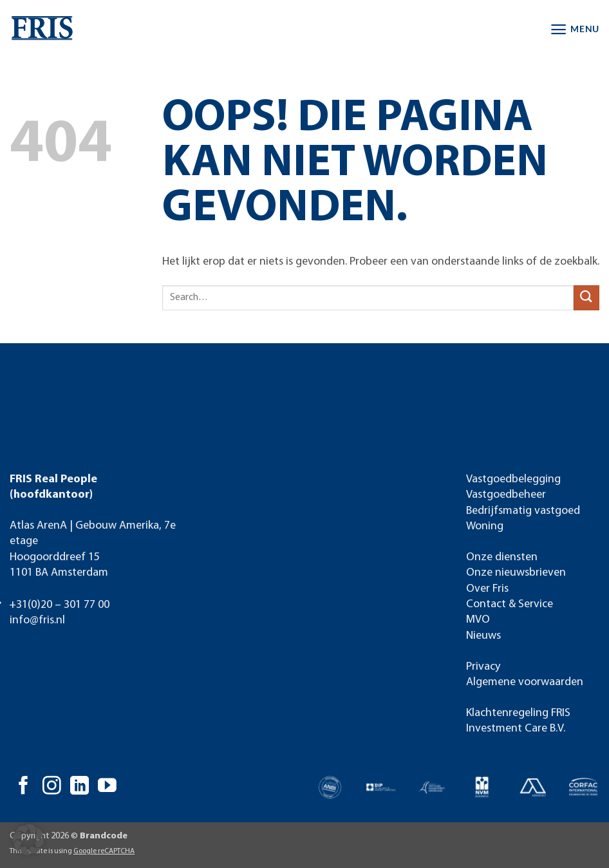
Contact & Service (510, 604)
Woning (485, 526)
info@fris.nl (37, 620)
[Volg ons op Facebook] (23, 787)
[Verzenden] (586, 298)
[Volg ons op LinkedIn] (80, 787)
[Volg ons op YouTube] (107, 787)
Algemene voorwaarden (525, 682)
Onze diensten (502, 557)
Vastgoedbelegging (513, 479)
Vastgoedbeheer (506, 495)
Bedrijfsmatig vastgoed (523, 511)
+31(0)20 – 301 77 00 (59, 605)
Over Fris (487, 589)
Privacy (483, 667)
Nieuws (483, 636)
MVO (478, 620)
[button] (575, 29)
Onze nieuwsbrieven (516, 573)
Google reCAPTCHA (104, 851)
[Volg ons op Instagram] (52, 787)
